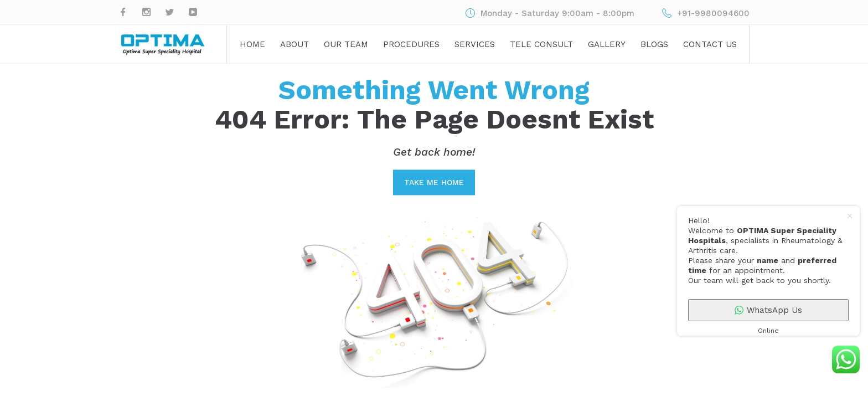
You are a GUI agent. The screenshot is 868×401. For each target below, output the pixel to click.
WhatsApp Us (768, 310)
